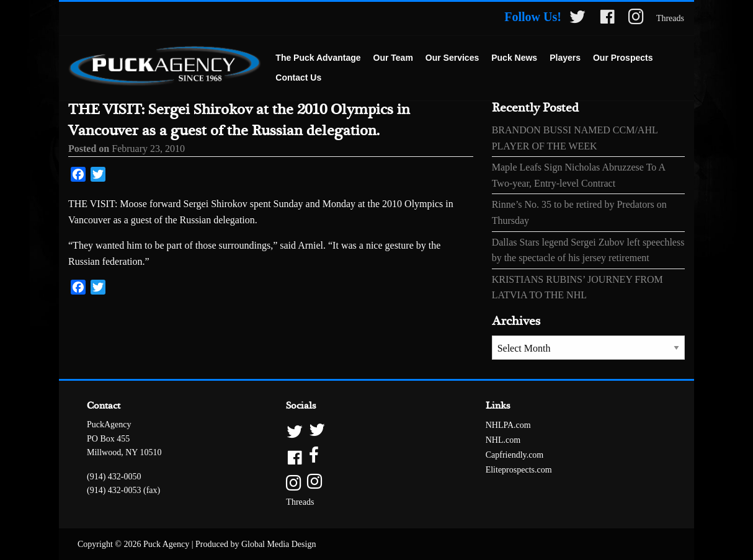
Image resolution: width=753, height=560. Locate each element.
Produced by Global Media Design (256, 544)
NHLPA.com (508, 425)
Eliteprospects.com (519, 470)
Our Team (393, 58)
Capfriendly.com (515, 455)
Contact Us (298, 78)
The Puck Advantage (318, 58)
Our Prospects (623, 58)
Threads (670, 18)
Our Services (452, 58)
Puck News (514, 58)
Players (565, 58)
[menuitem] (318, 58)
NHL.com (503, 440)
